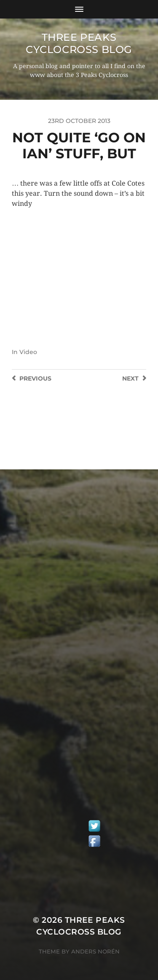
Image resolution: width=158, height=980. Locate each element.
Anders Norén (95, 951)
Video (28, 352)
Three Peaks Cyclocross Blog (79, 43)
